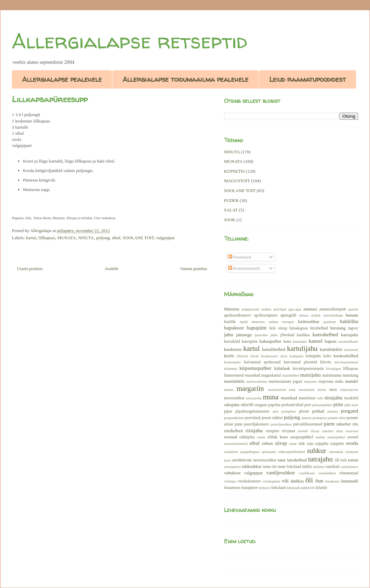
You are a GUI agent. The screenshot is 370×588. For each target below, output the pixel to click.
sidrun (267, 443)
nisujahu (334, 397)
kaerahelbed (325, 334)
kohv (327, 356)
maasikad (253, 375)
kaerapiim (250, 342)
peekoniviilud (292, 405)
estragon (288, 322)
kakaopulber (271, 341)
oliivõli (247, 405)
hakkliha (349, 321)
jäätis (274, 335)
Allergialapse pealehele (62, 79)
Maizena (232, 309)
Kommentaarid (244, 268)
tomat (353, 460)
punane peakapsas (314, 418)
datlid (244, 322)
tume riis (270, 467)
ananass (310, 309)
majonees (310, 382)
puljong (103, 238)
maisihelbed (291, 375)
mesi (333, 390)
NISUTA (86, 238)
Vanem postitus (193, 269)
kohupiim (313, 356)
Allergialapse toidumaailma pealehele (186, 79)
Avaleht (111, 269)
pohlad (318, 411)
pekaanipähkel (322, 405)
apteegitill (288, 315)
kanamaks (300, 342)
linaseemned (234, 375)
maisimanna (332, 375)
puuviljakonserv (256, 424)
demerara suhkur (265, 322)
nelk (320, 398)
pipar (228, 411)
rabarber (344, 424)
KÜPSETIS (234, 171)
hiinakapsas (299, 328)
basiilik (230, 322)
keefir (229, 356)
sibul (116, 238)
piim (338, 404)
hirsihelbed (319, 328)
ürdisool (265, 488)
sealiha (320, 437)
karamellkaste (348, 342)
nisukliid (351, 398)
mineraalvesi (349, 390)
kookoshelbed (346, 356)
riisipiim (273, 431)
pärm (329, 424)
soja (310, 444)
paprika (274, 405)
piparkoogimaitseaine (252, 411)
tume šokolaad (290, 467)
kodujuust (297, 356)
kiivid (255, 356)
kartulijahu (302, 348)
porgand (349, 411)
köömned (231, 369)
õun (319, 481)
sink (302, 444)
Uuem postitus (30, 269)
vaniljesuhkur (281, 472)
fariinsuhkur (309, 321)
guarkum (330, 322)
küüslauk (282, 368)
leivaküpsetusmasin (308, 369)
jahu (229, 334)
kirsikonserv (270, 356)
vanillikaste (307, 473)
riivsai (315, 431)
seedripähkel (336, 437)
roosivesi (352, 431)
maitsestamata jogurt (285, 382)
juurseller (261, 335)
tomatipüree (233, 467)
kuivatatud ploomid (300, 362)
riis (355, 424)
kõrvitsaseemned (346, 362)
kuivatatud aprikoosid (262, 362)
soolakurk (231, 452)
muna (271, 397)
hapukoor (234, 328)
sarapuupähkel (302, 437)
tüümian (319, 467)
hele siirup (278, 328)
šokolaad (278, 488)
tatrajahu (320, 459)
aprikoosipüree (266, 315)
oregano (261, 405)
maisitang (350, 375)
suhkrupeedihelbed (291, 452)
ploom (304, 411)
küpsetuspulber (255, 368)
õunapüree (250, 488)
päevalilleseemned (308, 424)
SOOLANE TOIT (138, 238)
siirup (281, 443)
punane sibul (337, 418)
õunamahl (349, 481)
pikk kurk (351, 405)
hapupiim (257, 328)
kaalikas (303, 335)
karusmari (351, 350)
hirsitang (338, 328)
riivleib (303, 431)
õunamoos (232, 488)
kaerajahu (349, 335)
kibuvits (243, 356)
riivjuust (288, 431)
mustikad (289, 398)
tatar (282, 460)
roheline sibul (332, 431)
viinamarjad (349, 473)
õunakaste (332, 481)
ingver (353, 328)
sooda (352, 443)
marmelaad (307, 390)
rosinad (230, 437)
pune (238, 424)
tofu (344, 460)
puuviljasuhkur (281, 424)
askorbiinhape (333, 315)
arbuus (304, 315)
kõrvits (326, 362)
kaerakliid (232, 342)
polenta (333, 411)
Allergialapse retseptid (129, 41)
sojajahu (322, 444)
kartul (31, 238)
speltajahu (269, 452)
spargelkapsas (250, 452)
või (285, 481)
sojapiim (337, 444)
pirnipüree (289, 411)
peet (307, 405)
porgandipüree (234, 418)
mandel (352, 381)
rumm (261, 437)
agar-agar (295, 309)
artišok (316, 315)
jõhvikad (287, 335)
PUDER (231, 200)
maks (339, 382)
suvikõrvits (242, 460)
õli (309, 480)
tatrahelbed (297, 460)
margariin (250, 388)
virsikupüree (272, 481)
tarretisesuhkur (265, 460)
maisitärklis (234, 381)
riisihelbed (233, 431)
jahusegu (244, 335)
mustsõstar (307, 398)
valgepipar (165, 238)
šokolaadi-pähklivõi (301, 488)
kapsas (331, 341)
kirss (284, 356)
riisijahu (254, 430)
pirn (275, 411)
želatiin (321, 488)
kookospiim (232, 362)
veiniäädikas (327, 473)
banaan (352, 315)
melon (322, 390)
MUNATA (67, 238)
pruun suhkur (272, 418)
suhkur (317, 450)
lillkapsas (47, 238)
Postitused (240, 257)
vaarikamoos (349, 467)
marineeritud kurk (282, 390)
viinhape (230, 481)
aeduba (266, 309)
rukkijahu (247, 437)
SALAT (231, 210)
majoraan (326, 382)
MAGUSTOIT (237, 181)
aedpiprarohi (250, 309)
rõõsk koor (278, 437)
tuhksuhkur (252, 466)
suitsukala (336, 452)
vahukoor (232, 473)
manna (229, 390)
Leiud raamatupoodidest (308, 79)
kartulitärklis (331, 349)
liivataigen (333, 369)
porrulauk (253, 418)
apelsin (353, 309)
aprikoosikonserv (238, 315)
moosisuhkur (234, 398)
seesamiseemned (236, 444)
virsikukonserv (249, 481)
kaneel (316, 341)
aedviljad (280, 309)
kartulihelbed (274, 349)
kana (287, 342)
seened (353, 437)
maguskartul (271, 375)
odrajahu (232, 405)
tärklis (307, 467)
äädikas (297, 481)
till (337, 460)
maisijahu (310, 375)
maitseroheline (257, 382)
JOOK (230, 220)
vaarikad (332, 467)
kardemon (233, 349)
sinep (293, 444)
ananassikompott (333, 309)
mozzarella (254, 398)
